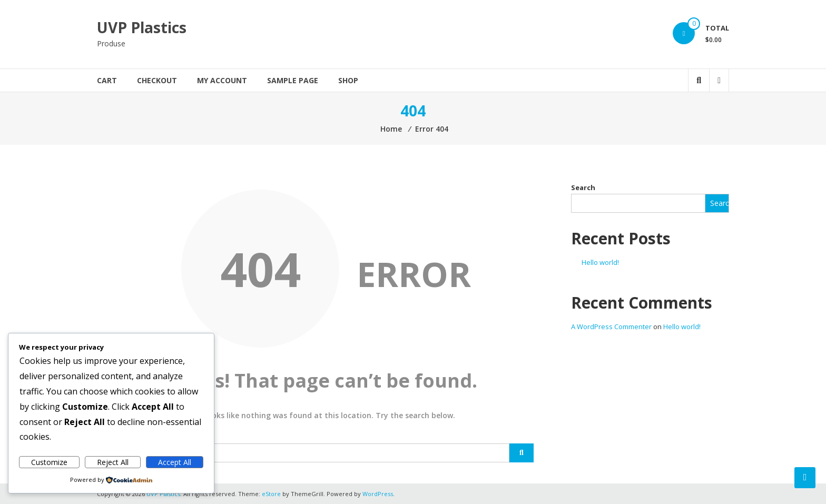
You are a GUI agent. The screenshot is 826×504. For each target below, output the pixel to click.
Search (583, 187)
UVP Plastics (142, 27)
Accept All (175, 462)
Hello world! (600, 262)
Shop (348, 80)
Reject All (113, 462)
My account (222, 80)
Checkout (157, 80)
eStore (271, 494)
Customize (49, 462)
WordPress (378, 494)
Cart (107, 80)
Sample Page (293, 80)
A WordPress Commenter (611, 327)
